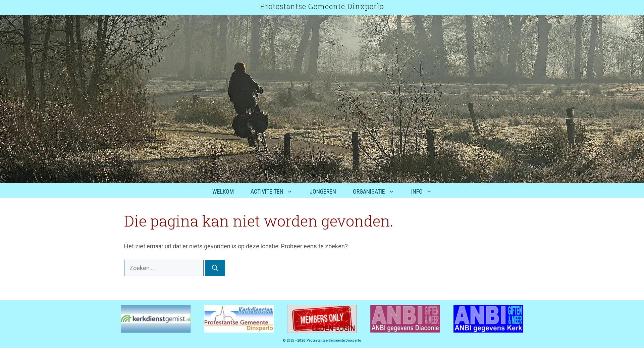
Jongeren (323, 191)
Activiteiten (276, 192)
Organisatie (378, 192)
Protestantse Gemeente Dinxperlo (322, 6)
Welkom (223, 191)
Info (426, 192)
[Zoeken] (215, 268)
